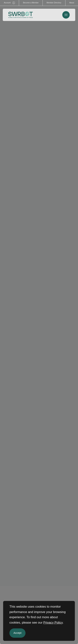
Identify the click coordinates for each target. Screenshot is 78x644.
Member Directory (54, 3)
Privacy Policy (53, 623)
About (72, 3)
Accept (17, 633)
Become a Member (31, 3)
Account (9, 3)
